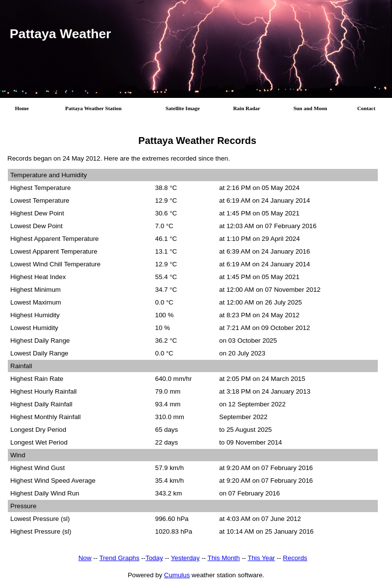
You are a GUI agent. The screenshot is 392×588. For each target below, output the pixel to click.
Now (85, 560)
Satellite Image (183, 108)
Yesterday (185, 560)
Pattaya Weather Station (93, 108)
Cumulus (177, 577)
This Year (261, 560)
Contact (366, 108)
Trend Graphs (120, 560)
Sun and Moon (310, 108)
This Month (224, 560)
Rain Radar (247, 108)
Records (295, 560)
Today (154, 560)
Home (22, 108)
